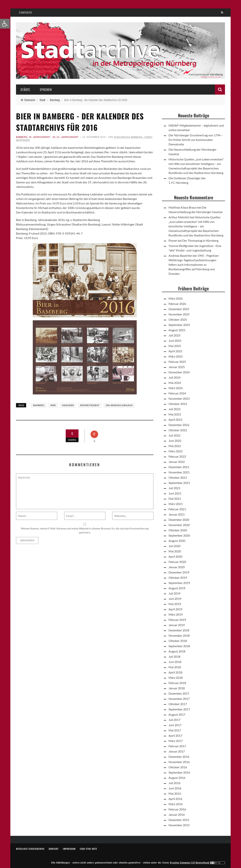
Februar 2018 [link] (177, 683)
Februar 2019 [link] (177, 620)
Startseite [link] (26, 12)
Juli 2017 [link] (174, 720)
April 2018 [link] (175, 672)
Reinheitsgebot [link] (90, 405)
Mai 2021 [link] (175, 499)
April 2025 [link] (175, 351)
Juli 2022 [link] (174, 435)
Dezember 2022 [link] (179, 425)
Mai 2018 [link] (175, 667)
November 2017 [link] (179, 699)
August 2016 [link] (177, 778)
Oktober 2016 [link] (178, 767)
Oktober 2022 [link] (178, 430)
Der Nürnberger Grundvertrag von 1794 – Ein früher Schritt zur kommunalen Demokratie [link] (196, 140)
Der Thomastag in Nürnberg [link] (200, 240)
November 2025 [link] (179, 314)
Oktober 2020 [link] (178, 530)
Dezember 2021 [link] (179, 467)
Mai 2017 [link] (175, 730)
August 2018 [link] (177, 651)
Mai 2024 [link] (175, 383)
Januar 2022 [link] (177, 462)
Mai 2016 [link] (175, 793)
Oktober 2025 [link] (178, 319)
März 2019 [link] (176, 614)
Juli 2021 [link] (174, 488)
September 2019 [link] (179, 583)
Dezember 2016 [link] (179, 757)
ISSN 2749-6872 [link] (88, 849)
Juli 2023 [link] (174, 409)
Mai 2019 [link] (175, 604)
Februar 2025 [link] (177, 362)
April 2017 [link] (175, 735)
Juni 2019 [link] (175, 599)
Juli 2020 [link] (174, 546)
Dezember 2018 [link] (179, 630)
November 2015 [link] (179, 825)
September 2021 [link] (179, 483)
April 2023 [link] (175, 420)
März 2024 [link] (176, 388)
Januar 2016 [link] (177, 814)
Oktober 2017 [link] (178, 704)
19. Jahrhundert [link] (40, 137)
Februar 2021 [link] (177, 509)
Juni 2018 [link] (175, 662)
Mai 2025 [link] (175, 346)
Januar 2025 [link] (177, 367)
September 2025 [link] (179, 325)
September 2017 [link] (179, 709)
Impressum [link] (69, 849)
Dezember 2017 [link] (179, 693)
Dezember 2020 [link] (179, 520)
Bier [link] (53, 405)
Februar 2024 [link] (177, 393)
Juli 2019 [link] (174, 593)
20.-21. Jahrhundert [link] (66, 137)
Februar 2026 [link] (177, 304)
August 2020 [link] (177, 541)
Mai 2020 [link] (175, 551)
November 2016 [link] (179, 762)
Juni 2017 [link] (175, 725)
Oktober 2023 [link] (178, 404)
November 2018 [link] (179, 635)
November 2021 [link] (179, 472)
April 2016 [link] (175, 799)
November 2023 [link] (179, 398)
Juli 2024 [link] (174, 377)
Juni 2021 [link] (175, 493)
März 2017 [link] (176, 741)
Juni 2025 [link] (175, 341)
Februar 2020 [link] (177, 562)
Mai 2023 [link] (175, 414)
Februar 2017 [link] (177, 746)
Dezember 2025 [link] (179, 309)
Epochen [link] (46, 90)
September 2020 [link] (179, 535)
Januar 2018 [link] (177, 688)
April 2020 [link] (175, 556)
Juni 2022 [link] (175, 441)
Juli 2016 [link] (174, 783)
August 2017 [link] (177, 714)
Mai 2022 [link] (175, 446)
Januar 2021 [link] (177, 514)
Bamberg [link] (22, 137)
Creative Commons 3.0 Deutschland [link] (198, 862)
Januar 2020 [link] (177, 567)
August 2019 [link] (177, 588)
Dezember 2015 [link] (179, 820)
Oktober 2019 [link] (178, 578)
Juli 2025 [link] (174, 335)
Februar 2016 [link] (177, 809)
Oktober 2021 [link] (178, 477)
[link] (5, 24)
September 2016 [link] (179, 772)
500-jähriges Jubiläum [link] (119, 405)
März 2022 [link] (176, 451)
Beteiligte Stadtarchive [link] (30, 849)
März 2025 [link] (176, 356)
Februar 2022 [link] (177, 456)
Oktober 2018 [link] (178, 641)
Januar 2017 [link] (177, 751)
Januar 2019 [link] (177, 625)
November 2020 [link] (179, 525)
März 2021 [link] (176, 504)
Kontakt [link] (54, 849)
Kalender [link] (68, 405)
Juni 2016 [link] (175, 788)
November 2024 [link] (179, 372)
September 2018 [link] (179, 646)
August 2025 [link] (177, 330)
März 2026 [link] (176, 298)
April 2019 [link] (175, 609)
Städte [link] (25, 90)
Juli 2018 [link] (174, 657)
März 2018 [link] (176, 678)
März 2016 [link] (176, 804)
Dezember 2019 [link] (179, 572)
